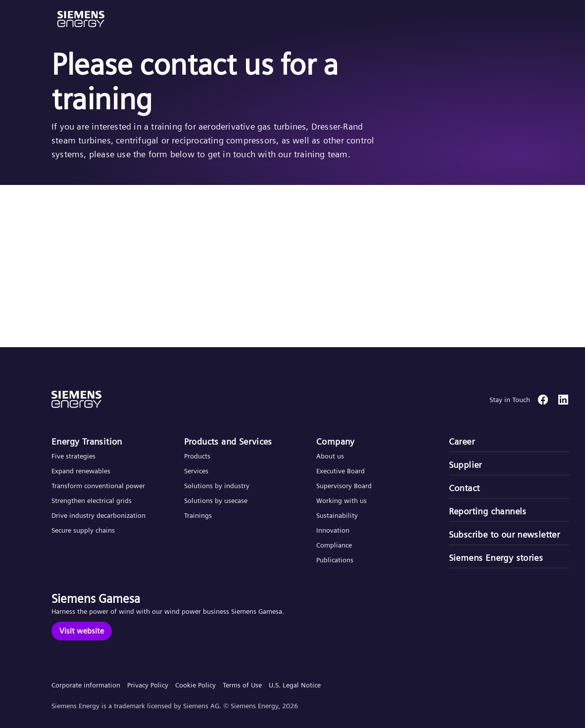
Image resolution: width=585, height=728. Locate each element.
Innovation (334, 530)
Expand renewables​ (81, 471)
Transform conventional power (98, 486)
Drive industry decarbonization (98, 515)
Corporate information (86, 685)
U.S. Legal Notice (295, 685)
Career (462, 441)
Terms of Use (242, 685)
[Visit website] (82, 631)
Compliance (334, 545)
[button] (81, 19)
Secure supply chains (84, 530)
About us (330, 456)
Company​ (336, 441)
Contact (464, 488)
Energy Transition (87, 441)
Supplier (465, 465)
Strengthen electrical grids (92, 500)
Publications (335, 560)
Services (196, 471)
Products (197, 456)
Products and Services (228, 441)
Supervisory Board (344, 486)
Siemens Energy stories (496, 558)
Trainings (198, 515)
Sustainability (337, 515)
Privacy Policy (148, 685)
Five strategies (73, 456)
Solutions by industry (217, 486)
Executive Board (341, 471)
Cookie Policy (195, 685)
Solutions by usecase (216, 500)
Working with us (341, 500)
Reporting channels (488, 511)
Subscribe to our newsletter (505, 534)
